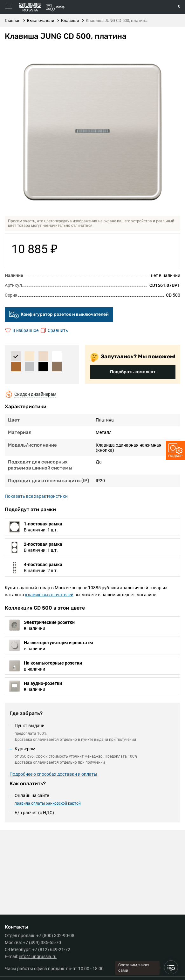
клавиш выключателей (49, 595)
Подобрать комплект (133, 372)
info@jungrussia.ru (38, 956)
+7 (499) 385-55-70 (42, 943)
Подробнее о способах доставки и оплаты (53, 774)
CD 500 (173, 295)
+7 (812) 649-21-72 (51, 950)
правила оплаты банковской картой (48, 803)
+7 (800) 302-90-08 (55, 936)
